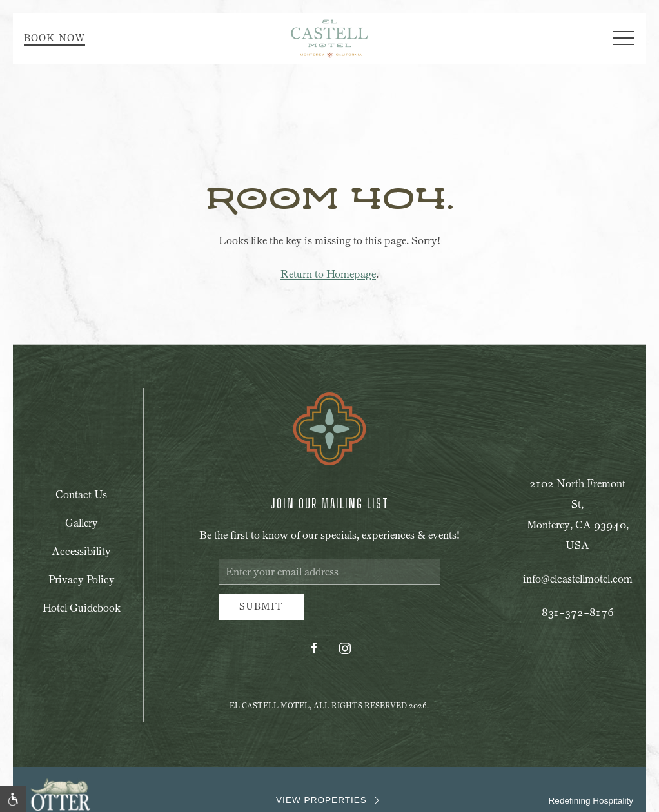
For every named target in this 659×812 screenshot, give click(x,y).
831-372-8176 (578, 613)
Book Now (54, 38)
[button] (624, 39)
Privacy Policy (82, 580)
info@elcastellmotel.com (578, 579)
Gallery (82, 523)
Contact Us (81, 495)
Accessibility (81, 551)
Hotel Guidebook (82, 608)
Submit (261, 607)
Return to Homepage (328, 274)
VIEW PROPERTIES (329, 800)
